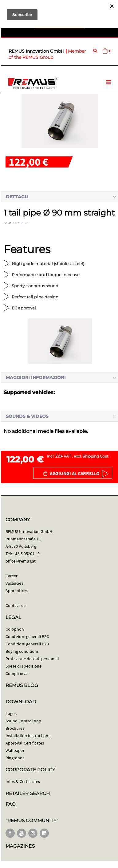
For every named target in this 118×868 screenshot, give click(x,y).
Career (12, 576)
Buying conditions (22, 651)
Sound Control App (23, 721)
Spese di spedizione (24, 666)
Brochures (15, 728)
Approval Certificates (25, 743)
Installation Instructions (28, 736)
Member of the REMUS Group (47, 54)
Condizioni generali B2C (27, 636)
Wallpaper (15, 750)
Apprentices (17, 591)
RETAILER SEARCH (28, 793)
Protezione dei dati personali (32, 659)
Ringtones (15, 758)
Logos (11, 713)
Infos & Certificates (23, 781)
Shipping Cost (96, 456)
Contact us (16, 605)
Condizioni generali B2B (27, 644)
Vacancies (14, 583)
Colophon (15, 629)
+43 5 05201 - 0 (26, 554)
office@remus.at (21, 561)
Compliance (17, 673)
